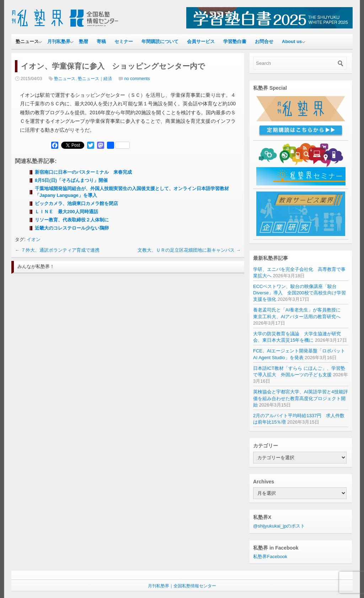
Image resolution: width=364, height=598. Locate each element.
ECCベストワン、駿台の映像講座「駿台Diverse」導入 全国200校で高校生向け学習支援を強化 (299, 293)
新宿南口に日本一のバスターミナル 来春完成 (83, 172)
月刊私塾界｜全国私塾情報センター (182, 586)
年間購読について (160, 41)
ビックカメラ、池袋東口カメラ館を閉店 (76, 203)
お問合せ (264, 41)
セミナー (124, 41)
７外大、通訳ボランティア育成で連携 (57, 250)
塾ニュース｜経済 (95, 79)
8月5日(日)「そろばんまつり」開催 (71, 180)
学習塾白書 (235, 41)
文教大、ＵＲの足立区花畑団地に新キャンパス (189, 250)
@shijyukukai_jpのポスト (279, 526)
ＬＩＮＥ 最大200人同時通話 (66, 212)
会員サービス (201, 41)
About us (292, 41)
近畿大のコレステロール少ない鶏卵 (72, 228)
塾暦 (84, 41)
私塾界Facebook (270, 557)
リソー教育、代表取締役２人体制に (72, 220)
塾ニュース (27, 41)
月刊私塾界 (59, 41)
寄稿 (101, 41)
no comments (137, 79)
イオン (34, 239)
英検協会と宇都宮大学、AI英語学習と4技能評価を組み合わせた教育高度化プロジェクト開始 (301, 398)
